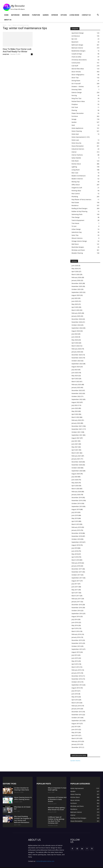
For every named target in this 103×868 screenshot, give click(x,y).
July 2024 (75, 334)
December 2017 (77, 569)
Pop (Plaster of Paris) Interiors (81, 200)
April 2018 (75, 557)
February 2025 (76, 313)
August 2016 (76, 616)
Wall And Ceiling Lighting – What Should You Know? (57, 808)
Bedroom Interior (77, 48)
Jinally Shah (6, 54)
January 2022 (76, 423)
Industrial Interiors (78, 149)
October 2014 (76, 682)
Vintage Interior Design (79, 241)
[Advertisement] (64, 7)
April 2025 (75, 307)
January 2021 (76, 459)
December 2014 (77, 676)
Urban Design (76, 229)
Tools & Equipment (78, 220)
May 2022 (75, 411)
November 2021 (77, 429)
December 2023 (77, 355)
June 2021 (75, 444)
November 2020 (77, 465)
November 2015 (77, 643)
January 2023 (76, 387)
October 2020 (76, 468)
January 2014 (76, 709)
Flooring (74, 110)
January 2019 (76, 530)
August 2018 (76, 545)
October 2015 (76, 646)
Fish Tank (75, 107)
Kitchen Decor (76, 164)
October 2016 (76, 611)
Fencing (74, 95)
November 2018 (77, 536)
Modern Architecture (79, 176)
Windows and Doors (78, 250)
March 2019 (76, 524)
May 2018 (75, 554)
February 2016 (76, 634)
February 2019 (76, 527)
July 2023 (75, 370)
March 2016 (76, 631)
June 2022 (75, 408)
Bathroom (15, 15)
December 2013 (77, 712)
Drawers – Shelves (78, 86)
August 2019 (76, 509)
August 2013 (76, 724)
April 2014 (75, 700)
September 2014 (77, 685)
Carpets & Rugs (77, 54)
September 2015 (77, 649)
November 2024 (77, 322)
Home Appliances (77, 128)
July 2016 (75, 619)
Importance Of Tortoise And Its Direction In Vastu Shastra (57, 798)
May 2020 (75, 483)
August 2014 (76, 688)
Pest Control (76, 194)
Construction (76, 63)
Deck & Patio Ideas (78, 69)
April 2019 (75, 521)
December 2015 (77, 640)
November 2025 (77, 286)
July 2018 (75, 548)
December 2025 (77, 283)
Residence (75, 205)
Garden (46, 15)
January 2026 (76, 280)
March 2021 (76, 453)
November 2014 (77, 679)
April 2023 (75, 379)
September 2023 (77, 364)
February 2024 (76, 349)
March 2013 (76, 738)
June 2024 (75, 337)
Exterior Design (77, 92)
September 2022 (77, 399)
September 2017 (77, 578)
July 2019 (75, 512)
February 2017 (76, 599)
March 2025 (76, 310)
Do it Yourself (76, 84)
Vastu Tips (75, 235)
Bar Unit (74, 39)
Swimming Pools (77, 214)
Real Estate (75, 202)
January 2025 (76, 316)
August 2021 (76, 438)
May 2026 (75, 268)
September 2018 (77, 542)
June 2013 (75, 729)
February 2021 (76, 456)
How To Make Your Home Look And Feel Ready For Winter (17, 50)
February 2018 (76, 563)
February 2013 (76, 741)
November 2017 (77, 572)
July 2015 (75, 655)
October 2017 (76, 575)
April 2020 (75, 486)
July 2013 (75, 726)
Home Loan (75, 140)
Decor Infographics (78, 75)
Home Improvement (78, 137)
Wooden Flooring (77, 253)
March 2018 (76, 560)
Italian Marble (76, 158)
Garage (74, 119)
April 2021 (75, 450)
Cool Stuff (75, 66)
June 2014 (75, 694)
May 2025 (75, 304)
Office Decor (76, 185)
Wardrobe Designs (78, 247)
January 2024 (76, 352)
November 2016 (77, 608)
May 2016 (75, 625)
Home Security (76, 143)
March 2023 (76, 382)
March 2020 (76, 489)
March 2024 (76, 346)
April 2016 (75, 628)
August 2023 (76, 367)
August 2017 (76, 581)
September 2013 (77, 721)
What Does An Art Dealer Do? (22, 807)
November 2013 (77, 715)
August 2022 (76, 402)
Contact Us (86, 15)
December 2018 (77, 533)
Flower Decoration (78, 113)
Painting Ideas (76, 191)
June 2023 (75, 373)
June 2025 (75, 301)
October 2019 (76, 503)
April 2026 (75, 271)
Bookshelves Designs (78, 51)
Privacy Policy (32, 866)
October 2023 (76, 361)
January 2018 (76, 566)
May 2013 (75, 732)
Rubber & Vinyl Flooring (79, 211)
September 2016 (77, 613)
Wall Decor (75, 244)
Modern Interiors (77, 179)
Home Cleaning (77, 131)
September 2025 (77, 292)
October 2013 (76, 718)
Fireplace (75, 104)
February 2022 (76, 420)
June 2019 (75, 515)
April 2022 (75, 414)
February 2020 (76, 492)
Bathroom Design (77, 45)
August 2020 (76, 474)
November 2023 (77, 358)
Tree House (75, 223)
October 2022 (76, 396)
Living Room (74, 15)
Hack (73, 125)
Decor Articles (76, 72)
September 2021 (77, 435)
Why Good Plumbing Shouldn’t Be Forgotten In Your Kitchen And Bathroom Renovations (23, 818)
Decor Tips (75, 78)
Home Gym (75, 134)
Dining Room (76, 81)
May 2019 (75, 518)
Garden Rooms (75, 761)
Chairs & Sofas (76, 57)
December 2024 (77, 319)
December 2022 (77, 390)
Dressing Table (77, 89)
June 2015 (75, 658)
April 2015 (75, 664)
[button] (98, 15)
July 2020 (75, 477)
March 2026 (76, 274)
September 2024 (77, 328)
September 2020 (77, 471)
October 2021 (76, 432)
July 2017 (75, 584)
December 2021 (77, 426)
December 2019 (77, 497)
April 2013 (75, 735)
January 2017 (76, 602)
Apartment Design (78, 33)
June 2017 (75, 587)
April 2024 (75, 343)
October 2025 (76, 289)
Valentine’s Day (77, 232)
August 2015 (76, 652)
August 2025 (76, 295)
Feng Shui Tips (76, 98)
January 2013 (76, 744)
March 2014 (76, 703)
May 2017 (75, 590)
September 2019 (77, 506)
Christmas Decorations (79, 60)
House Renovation (78, 146)
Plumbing (75, 197)
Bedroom (26, 15)
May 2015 (75, 661)
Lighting (74, 167)
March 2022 (76, 417)
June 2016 (75, 622)
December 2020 (77, 462)
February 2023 (76, 384)
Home (6, 15)
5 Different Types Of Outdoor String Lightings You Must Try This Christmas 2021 (56, 818)
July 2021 (75, 441)
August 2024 (76, 331)
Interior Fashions (77, 155)
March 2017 (76, 596)
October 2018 (76, 539)
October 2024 (76, 325)
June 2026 (75, 266)
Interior (55, 15)
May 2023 (75, 376)
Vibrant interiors (77, 238)
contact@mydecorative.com (45, 858)
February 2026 (76, 277)
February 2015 (76, 670)
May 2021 (75, 447)
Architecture (76, 36)
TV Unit (74, 226)
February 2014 (76, 706)
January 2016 (76, 637)
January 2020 (76, 495)
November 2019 (77, 500)
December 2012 (77, 747)
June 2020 (75, 480)
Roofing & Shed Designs (79, 208)
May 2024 (75, 340)
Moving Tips (76, 182)
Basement (75, 42)
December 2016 (77, 605)
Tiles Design (76, 217)
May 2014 (75, 697)
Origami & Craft (77, 188)
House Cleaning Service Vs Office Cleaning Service (22, 798)
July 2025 (75, 298)
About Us (8, 20)
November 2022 (77, 393)
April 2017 (75, 593)
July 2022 (75, 405)
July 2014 (75, 691)
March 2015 (76, 667)
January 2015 (76, 673)
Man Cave (75, 173)
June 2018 (75, 551)
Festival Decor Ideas (78, 101)
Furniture (36, 15)
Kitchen (64, 15)
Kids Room (75, 161)
